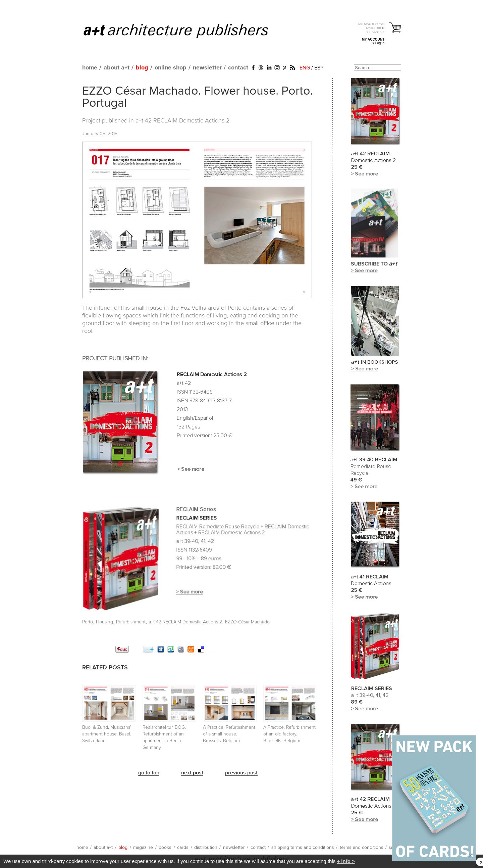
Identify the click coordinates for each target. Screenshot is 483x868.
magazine (143, 848)
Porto (88, 622)
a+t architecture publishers (184, 31)
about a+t (117, 68)
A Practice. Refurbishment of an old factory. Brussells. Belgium (289, 734)
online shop (171, 68)
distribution (206, 848)
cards (183, 848)
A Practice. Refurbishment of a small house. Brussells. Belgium (229, 734)
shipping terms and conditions (303, 848)
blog (142, 68)
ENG (305, 68)
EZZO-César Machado (247, 622)
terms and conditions (362, 848)
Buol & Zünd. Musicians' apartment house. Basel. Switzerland (107, 734)
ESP (319, 68)
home (90, 68)
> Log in (378, 43)
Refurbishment (131, 622)
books (165, 848)
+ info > (346, 861)
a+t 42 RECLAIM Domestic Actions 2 (182, 121)
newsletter (207, 68)
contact (238, 68)
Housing (104, 622)
